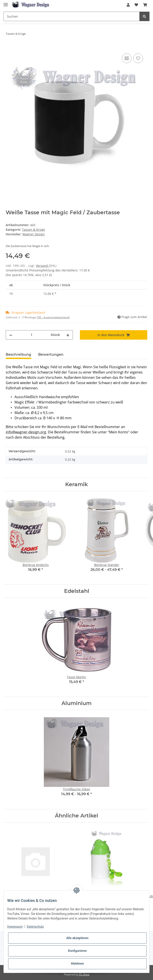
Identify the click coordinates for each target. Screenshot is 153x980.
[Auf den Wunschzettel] (138, 58)
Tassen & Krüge (33, 230)
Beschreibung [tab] (18, 354)
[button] (128, 5)
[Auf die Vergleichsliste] (127, 58)
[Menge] (31, 335)
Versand (42, 266)
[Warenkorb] (145, 5)
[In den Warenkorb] (9, 48)
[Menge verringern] (11, 335)
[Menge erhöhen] (68, 335)
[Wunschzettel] (136, 5)
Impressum (15, 927)
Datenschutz (35, 927)
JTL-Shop (84, 974)
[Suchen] (72, 16)
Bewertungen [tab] (51, 354)
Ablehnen (77, 964)
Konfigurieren (77, 951)
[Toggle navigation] (6, 3)
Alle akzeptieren (77, 938)
